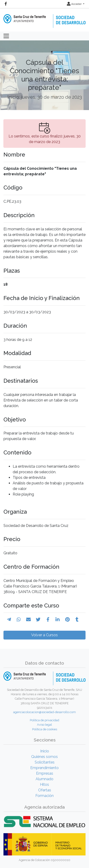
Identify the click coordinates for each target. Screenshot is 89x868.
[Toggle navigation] (6, 36)
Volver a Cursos (44, 635)
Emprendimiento (44, 768)
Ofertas (45, 790)
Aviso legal (44, 725)
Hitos (44, 785)
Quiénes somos (44, 757)
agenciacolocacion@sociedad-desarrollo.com (44, 712)
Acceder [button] (75, 4)
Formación (44, 796)
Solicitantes (45, 762)
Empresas (45, 773)
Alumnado (44, 779)
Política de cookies (45, 729)
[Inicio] (44, 18)
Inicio (45, 751)
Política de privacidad (44, 720)
